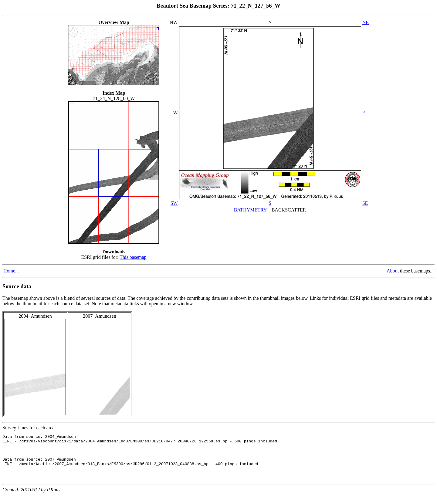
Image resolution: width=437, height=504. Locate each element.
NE (366, 22)
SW (174, 203)
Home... (11, 271)
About (393, 271)
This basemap (133, 257)
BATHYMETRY (250, 210)
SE (365, 203)
